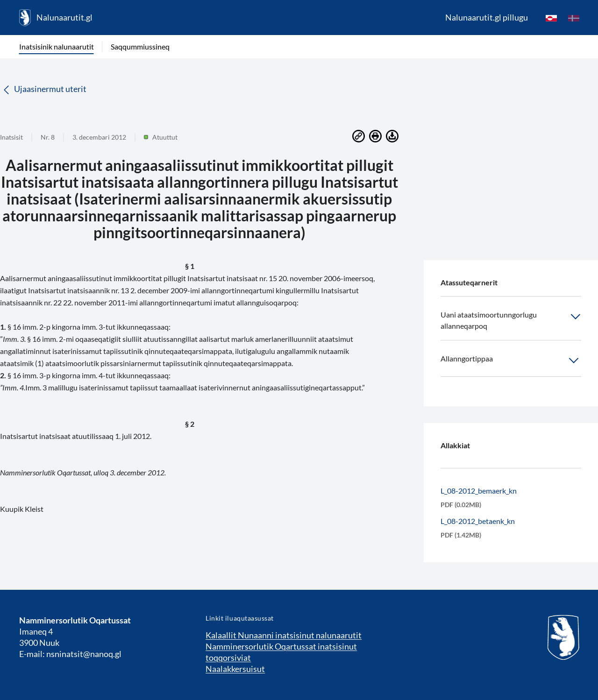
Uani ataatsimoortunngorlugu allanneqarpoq (511, 320)
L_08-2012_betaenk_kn (478, 521)
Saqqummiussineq (140, 46)
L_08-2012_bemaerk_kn (479, 491)
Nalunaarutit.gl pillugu (487, 17)
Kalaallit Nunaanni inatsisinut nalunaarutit (284, 635)
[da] (574, 18)
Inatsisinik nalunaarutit (57, 46)
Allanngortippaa (511, 361)
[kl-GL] (551, 18)
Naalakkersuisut (235, 669)
